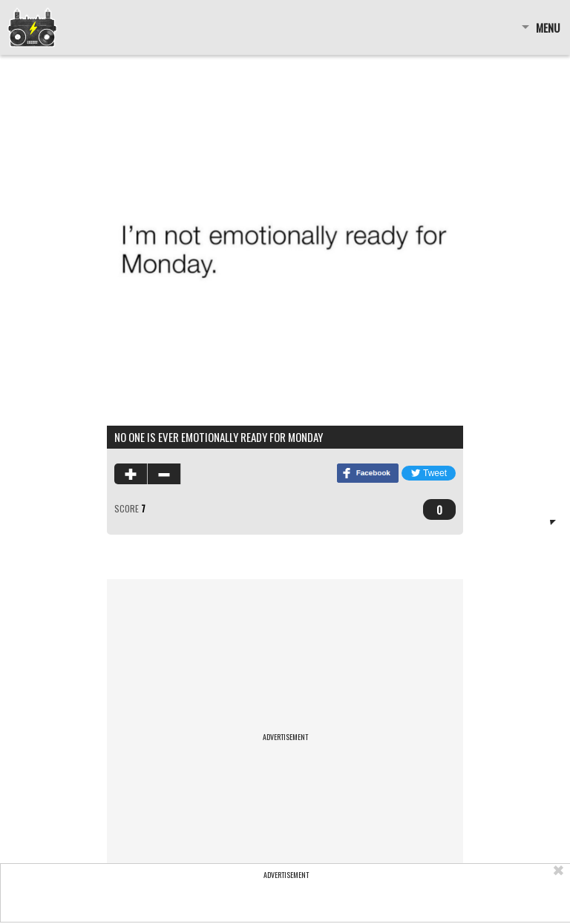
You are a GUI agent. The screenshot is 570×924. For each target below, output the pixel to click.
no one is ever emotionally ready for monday (219, 437)
